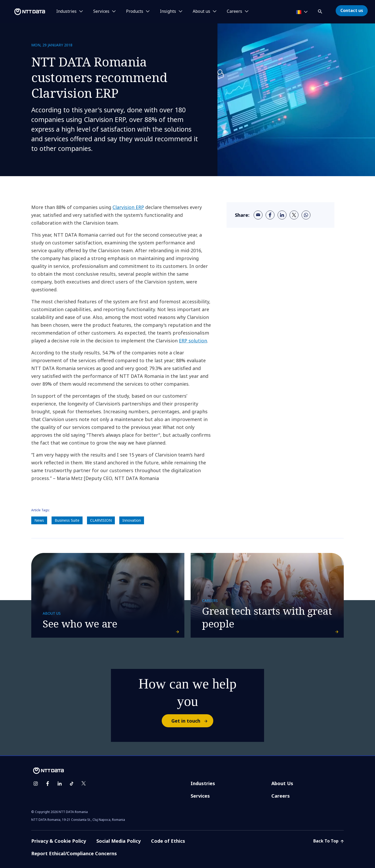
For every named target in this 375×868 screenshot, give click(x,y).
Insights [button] (168, 11)
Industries (203, 783)
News (39, 520)
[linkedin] (282, 215)
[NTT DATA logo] (23, 12)
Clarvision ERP (128, 207)
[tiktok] (72, 784)
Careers (281, 796)
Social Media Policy (118, 841)
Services (200, 796)
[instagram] (36, 784)
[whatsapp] (306, 215)
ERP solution (193, 341)
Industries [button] (66, 11)
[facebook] (270, 215)
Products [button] (135, 11)
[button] (321, 11)
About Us (282, 783)
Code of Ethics (168, 841)
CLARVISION (101, 520)
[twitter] (294, 215)
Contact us (352, 10)
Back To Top (329, 841)
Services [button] (101, 11)
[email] (258, 215)
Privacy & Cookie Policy (59, 841)
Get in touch (192, 721)
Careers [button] (235, 11)
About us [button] (201, 11)
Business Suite (67, 520)
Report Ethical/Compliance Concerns (74, 853)
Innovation (132, 520)
